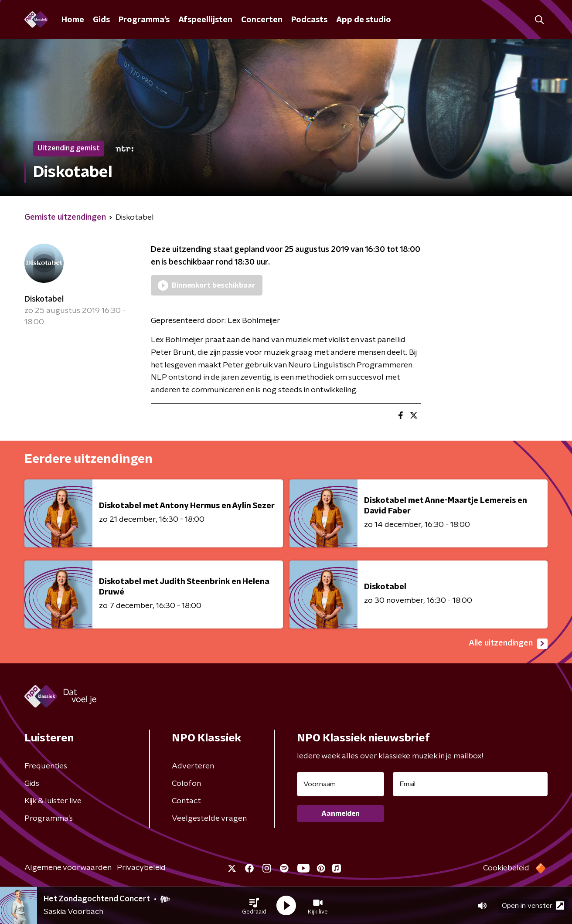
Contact (186, 801)
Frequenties (46, 766)
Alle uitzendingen (508, 644)
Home (73, 20)
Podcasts (309, 20)
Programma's (144, 20)
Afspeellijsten (205, 20)
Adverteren (193, 766)
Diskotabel (44, 299)
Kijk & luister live (53, 801)
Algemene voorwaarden (68, 868)
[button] (254, 906)
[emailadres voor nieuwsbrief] (470, 784)
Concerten (262, 20)
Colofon (186, 784)
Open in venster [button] (533, 905)
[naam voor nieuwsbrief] (340, 784)
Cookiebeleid (506, 868)
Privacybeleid (141, 868)
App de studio (364, 20)
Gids (101, 20)
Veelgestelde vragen (209, 819)
